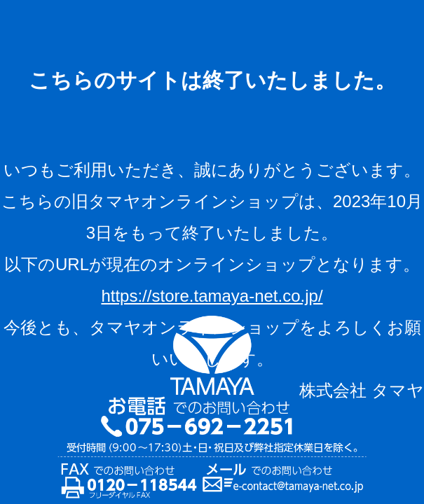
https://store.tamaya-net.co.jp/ (212, 296)
